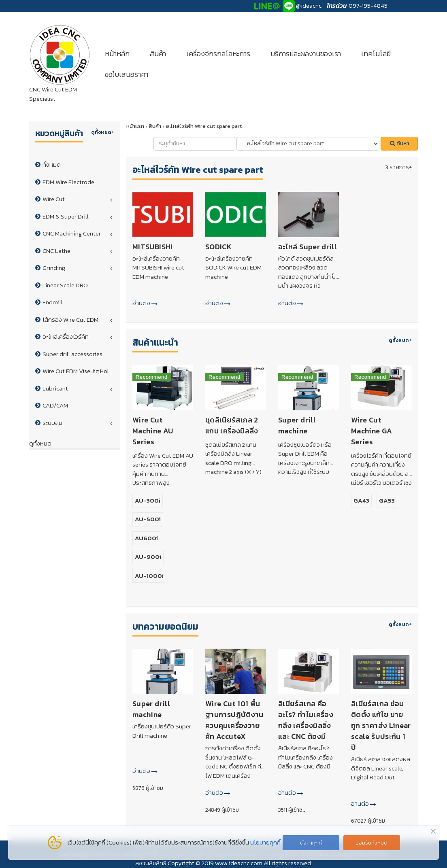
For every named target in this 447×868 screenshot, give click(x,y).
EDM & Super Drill (66, 216)
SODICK (218, 247)
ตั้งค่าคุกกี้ (311, 843)
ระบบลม (52, 423)
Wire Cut (54, 199)
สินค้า (158, 54)
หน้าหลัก (117, 54)
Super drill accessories (72, 354)
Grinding (54, 268)
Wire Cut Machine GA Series (372, 431)
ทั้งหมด (52, 164)
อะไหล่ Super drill (308, 247)
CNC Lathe (56, 251)
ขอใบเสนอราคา (127, 74)
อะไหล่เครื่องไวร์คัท (66, 336)
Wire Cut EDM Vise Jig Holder (80, 371)
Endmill (53, 302)
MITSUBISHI (153, 247)
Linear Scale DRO (65, 285)
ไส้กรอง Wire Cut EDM (70, 319)
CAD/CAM (55, 405)
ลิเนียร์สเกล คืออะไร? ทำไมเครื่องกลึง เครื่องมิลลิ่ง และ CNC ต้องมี (306, 720)
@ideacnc (309, 5)
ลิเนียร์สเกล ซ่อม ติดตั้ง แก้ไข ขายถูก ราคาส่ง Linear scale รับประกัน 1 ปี (381, 725)
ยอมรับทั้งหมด (371, 843)
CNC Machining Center (72, 233)
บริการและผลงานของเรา (306, 54)
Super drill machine (297, 425)
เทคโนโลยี (376, 54)
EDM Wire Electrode (68, 182)
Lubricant (55, 388)
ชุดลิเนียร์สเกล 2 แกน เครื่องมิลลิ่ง (232, 425)
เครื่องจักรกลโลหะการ (218, 54)
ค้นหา (399, 143)
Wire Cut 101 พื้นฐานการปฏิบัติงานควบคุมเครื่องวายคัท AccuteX (234, 720)
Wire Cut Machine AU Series (153, 431)
